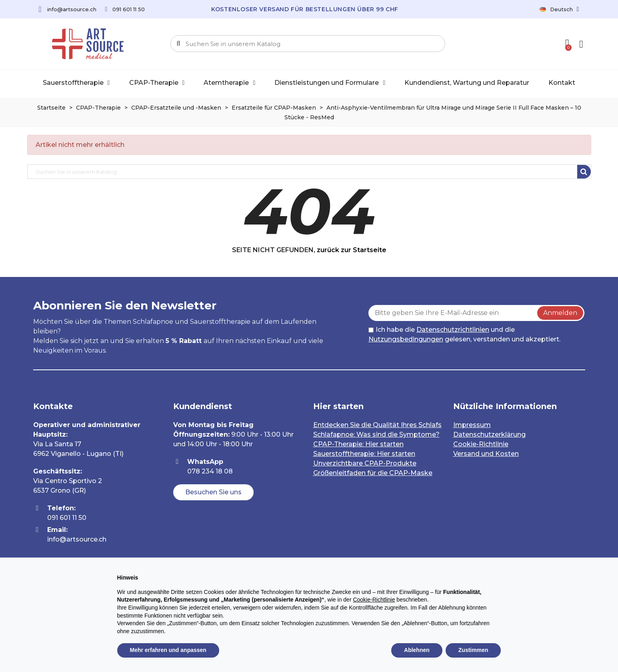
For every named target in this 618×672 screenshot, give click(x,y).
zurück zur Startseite (352, 250)
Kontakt (562, 83)
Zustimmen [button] (473, 650)
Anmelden (560, 313)
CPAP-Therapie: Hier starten (358, 444)
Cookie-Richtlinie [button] (374, 600)
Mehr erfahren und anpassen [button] (168, 650)
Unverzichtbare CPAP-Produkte (365, 463)
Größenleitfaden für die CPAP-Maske (373, 473)
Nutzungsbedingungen (406, 339)
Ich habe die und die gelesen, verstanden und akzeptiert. (464, 334)
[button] (213, 492)
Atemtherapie (229, 83)
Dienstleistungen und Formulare (330, 83)
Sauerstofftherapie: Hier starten (364, 454)
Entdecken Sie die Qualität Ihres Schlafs (377, 425)
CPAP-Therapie (157, 83)
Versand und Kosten (486, 454)
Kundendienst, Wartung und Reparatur (467, 83)
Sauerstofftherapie (76, 83)
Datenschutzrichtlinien (453, 330)
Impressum (472, 425)
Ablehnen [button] (417, 650)
